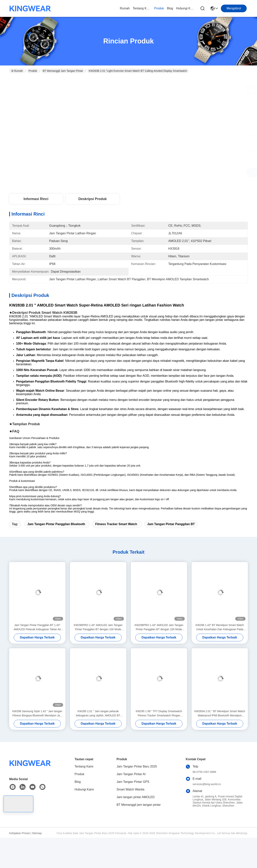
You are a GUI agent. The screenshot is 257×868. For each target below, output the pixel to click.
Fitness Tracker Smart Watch (116, 524)
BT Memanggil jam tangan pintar (63, 71)
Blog (170, 8)
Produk (159, 8)
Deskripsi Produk (93, 199)
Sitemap (37, 833)
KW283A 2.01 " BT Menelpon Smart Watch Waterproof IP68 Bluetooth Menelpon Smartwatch (220, 714)
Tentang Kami (142, 8)
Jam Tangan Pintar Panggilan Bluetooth (56, 524)
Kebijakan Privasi (19, 833)
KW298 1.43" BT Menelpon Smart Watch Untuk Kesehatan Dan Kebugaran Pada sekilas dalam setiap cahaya (220, 627)
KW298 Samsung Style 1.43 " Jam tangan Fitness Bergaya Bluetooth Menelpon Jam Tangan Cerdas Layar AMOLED (37, 714)
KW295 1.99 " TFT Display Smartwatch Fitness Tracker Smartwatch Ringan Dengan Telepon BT (159, 714)
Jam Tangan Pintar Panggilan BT (171, 524)
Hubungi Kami (185, 8)
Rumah (125, 8)
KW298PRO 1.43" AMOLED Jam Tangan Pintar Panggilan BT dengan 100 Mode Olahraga (98, 627)
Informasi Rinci (36, 199)
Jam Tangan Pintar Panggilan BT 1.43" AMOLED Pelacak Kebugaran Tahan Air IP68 (37, 627)
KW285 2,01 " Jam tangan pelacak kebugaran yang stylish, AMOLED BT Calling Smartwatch (98, 714)
